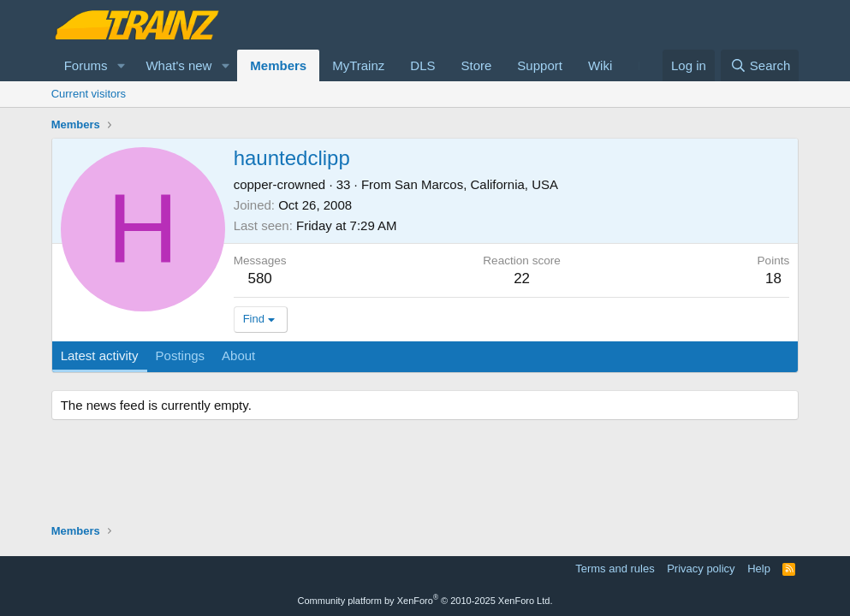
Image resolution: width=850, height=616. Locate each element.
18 (773, 278)
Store (476, 65)
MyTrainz (358, 65)
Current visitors (89, 94)
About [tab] (238, 355)
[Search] (760, 65)
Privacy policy (701, 569)
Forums (86, 65)
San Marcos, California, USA (476, 184)
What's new (178, 65)
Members (278, 65)
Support (540, 65)
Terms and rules (615, 569)
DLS (422, 65)
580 (259, 278)
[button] (121, 65)
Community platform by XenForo (425, 601)
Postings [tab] (181, 355)
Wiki (600, 65)
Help (759, 569)
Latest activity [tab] (100, 355)
